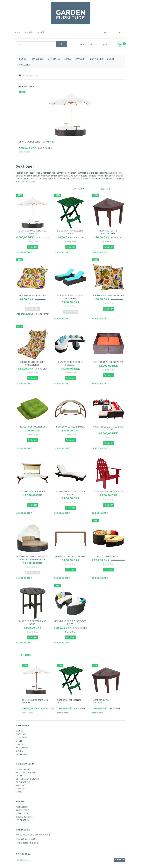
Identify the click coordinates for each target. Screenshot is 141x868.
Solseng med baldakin (33, 482)
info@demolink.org (27, 832)
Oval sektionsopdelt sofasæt (70, 358)
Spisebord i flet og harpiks (70, 546)
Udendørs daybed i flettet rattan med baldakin (33, 548)
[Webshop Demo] (71, 13)
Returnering (23, 771)
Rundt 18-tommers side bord (33, 612)
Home (17, 32)
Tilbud (26, 644)
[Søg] (62, 44)
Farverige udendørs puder (108, 293)
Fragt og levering (26, 762)
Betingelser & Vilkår (27, 768)
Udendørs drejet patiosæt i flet (70, 612)
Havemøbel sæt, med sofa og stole (108, 421)
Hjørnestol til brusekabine (108, 230)
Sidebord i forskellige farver (70, 230)
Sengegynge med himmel (70, 419)
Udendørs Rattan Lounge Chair (70, 483)
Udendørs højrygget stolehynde (33, 358)
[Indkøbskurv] (122, 45)
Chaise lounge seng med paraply (37, 142)
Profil (41, 32)
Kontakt (29, 32)
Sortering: (79, 189)
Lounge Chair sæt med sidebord (70, 293)
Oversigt (21, 778)
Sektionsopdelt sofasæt (108, 356)
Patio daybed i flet (108, 545)
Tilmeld (120, 849)
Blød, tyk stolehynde (33, 419)
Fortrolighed (24, 759)
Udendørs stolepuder (33, 292)
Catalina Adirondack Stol (108, 483)
